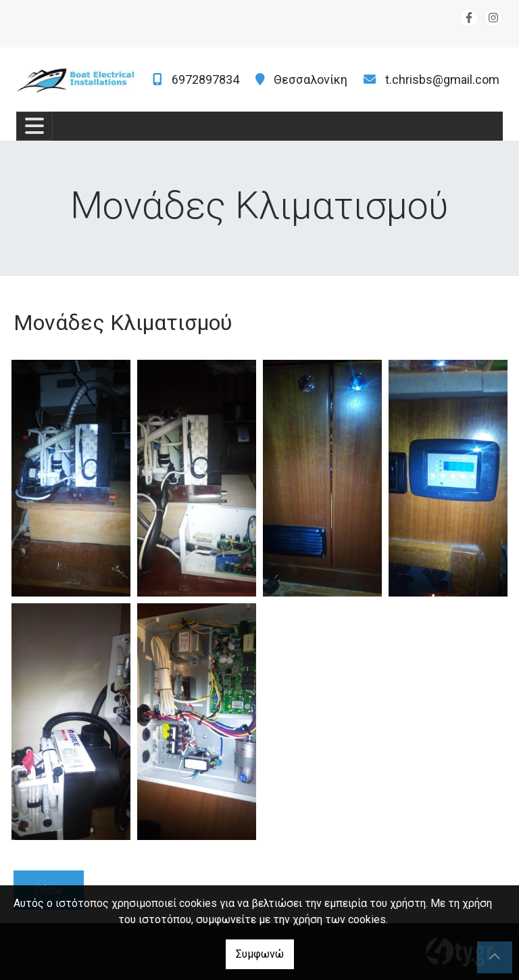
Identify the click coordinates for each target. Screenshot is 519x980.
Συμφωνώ (260, 954)
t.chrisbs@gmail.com (442, 79)
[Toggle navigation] (34, 126)
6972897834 (205, 79)
